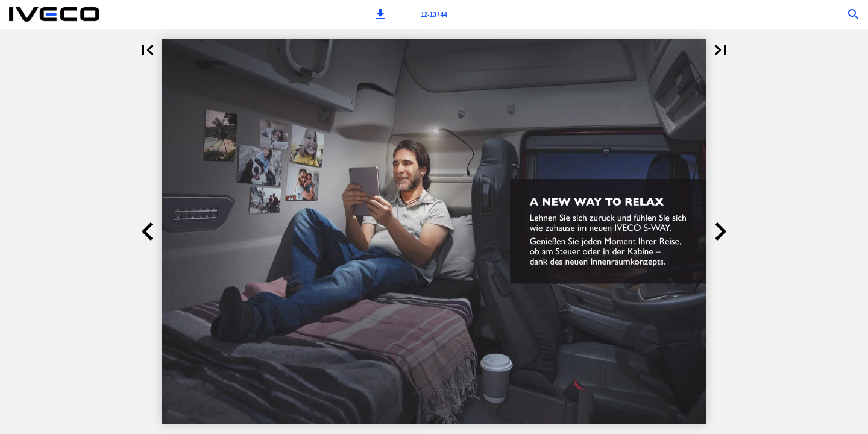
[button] (380, 14)
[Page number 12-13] (434, 14)
